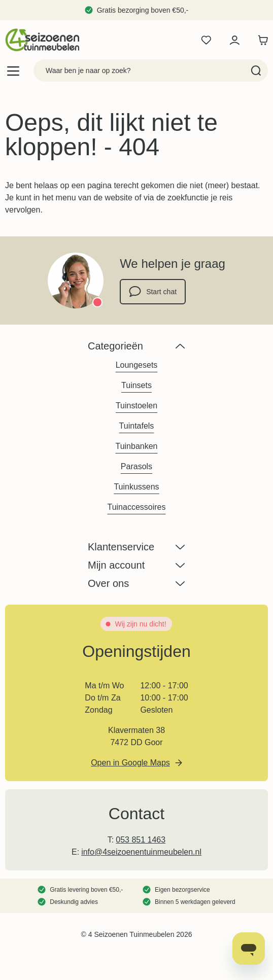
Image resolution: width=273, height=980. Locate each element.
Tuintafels (137, 426)
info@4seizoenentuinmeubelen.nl (141, 852)
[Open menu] (13, 71)
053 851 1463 (141, 840)
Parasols (136, 466)
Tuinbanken (136, 446)
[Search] (256, 71)
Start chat (153, 292)
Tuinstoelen (136, 406)
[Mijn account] (234, 40)
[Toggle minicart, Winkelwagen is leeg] (260, 40)
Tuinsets (136, 385)
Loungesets (137, 365)
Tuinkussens (136, 487)
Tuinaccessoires (136, 507)
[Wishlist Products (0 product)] (206, 40)
